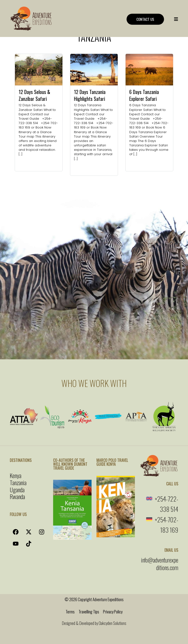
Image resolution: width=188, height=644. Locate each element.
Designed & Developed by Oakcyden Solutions (94, 623)
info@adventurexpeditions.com (160, 564)
